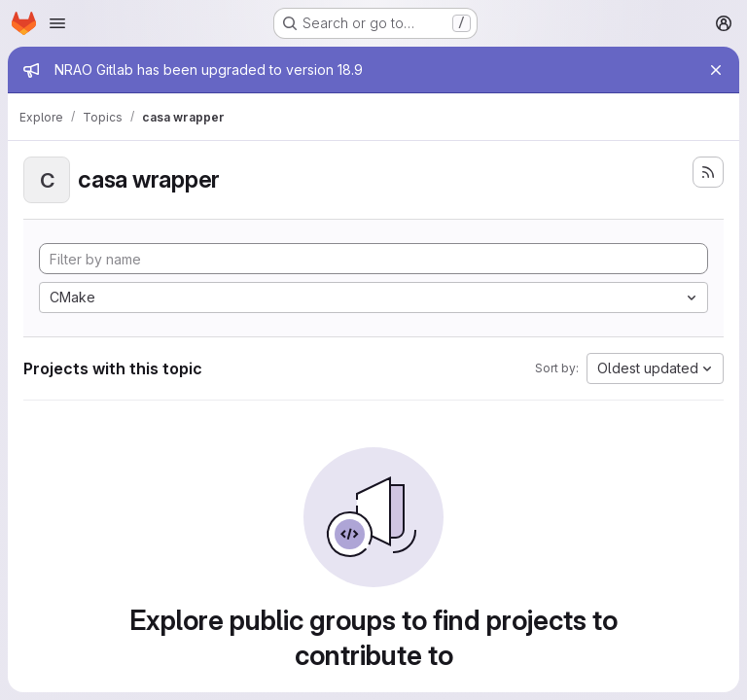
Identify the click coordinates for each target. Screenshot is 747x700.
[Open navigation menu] (57, 23)
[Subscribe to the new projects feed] (708, 172)
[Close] (716, 70)
